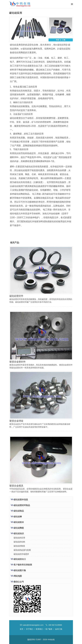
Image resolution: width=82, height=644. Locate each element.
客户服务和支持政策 (21, 565)
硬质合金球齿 (16, 421)
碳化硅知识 (17, 533)
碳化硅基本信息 (19, 499)
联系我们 (39, 629)
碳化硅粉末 (17, 522)
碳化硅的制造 (19, 546)
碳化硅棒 (16, 516)
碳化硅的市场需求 (21, 554)
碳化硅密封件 (16, 296)
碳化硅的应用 (19, 538)
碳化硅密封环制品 (20, 505)
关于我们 (30, 629)
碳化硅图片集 (18, 570)
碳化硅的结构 (19, 542)
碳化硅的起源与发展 (22, 550)
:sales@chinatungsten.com (32, 625)
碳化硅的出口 (18, 559)
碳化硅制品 (17, 511)
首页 (22, 629)
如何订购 (59, 629)
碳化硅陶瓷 (17, 528)
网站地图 (16, 576)
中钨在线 (51, 640)
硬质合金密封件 (18, 362)
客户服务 (49, 629)
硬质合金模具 (16, 486)
